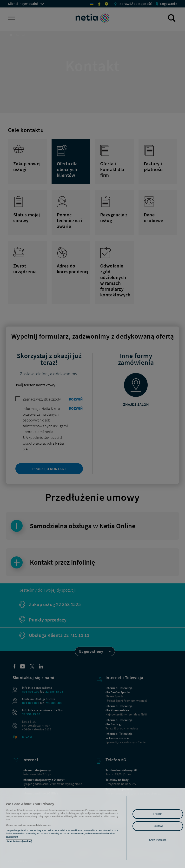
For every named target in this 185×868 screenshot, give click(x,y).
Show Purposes (158, 840)
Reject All (158, 826)
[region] (92, 828)
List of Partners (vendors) (19, 841)
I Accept (158, 814)
